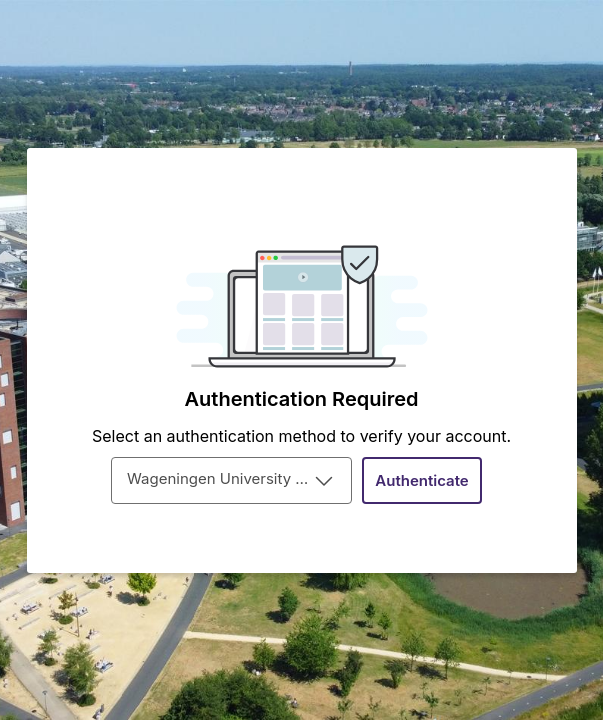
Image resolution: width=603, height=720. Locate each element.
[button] (422, 480)
